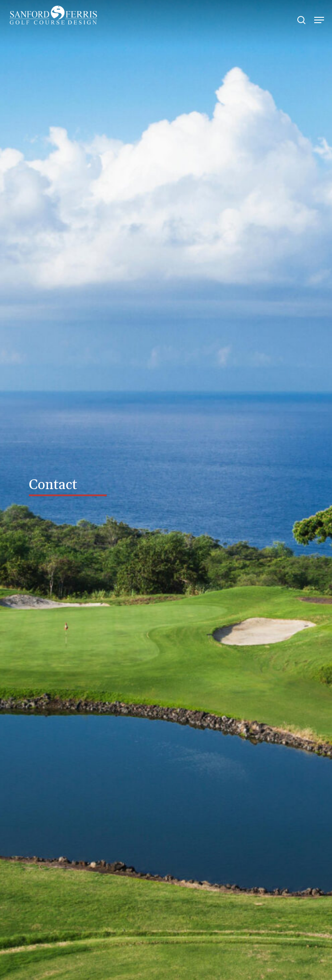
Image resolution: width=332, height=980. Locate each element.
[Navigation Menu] (319, 20)
